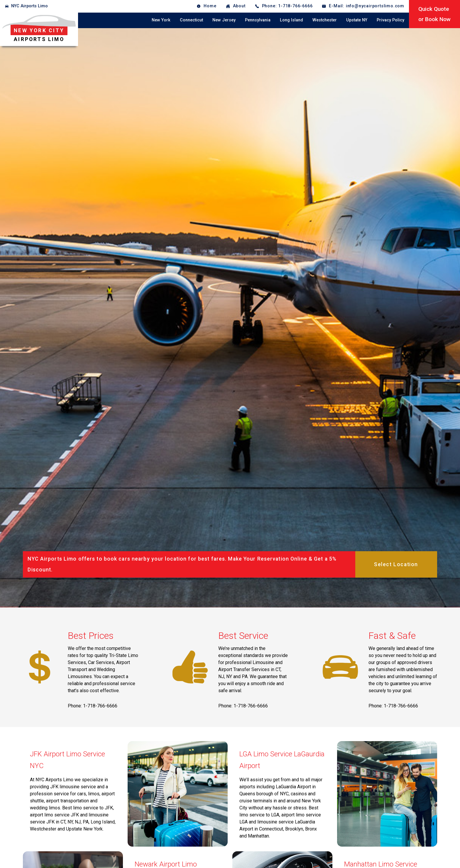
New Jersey (224, 20)
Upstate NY (357, 20)
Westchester (325, 20)
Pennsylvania (258, 20)
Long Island (291, 20)
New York (161, 20)
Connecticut (191, 20)
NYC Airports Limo (29, 6)
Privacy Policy (390, 20)
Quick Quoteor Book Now (434, 14)
